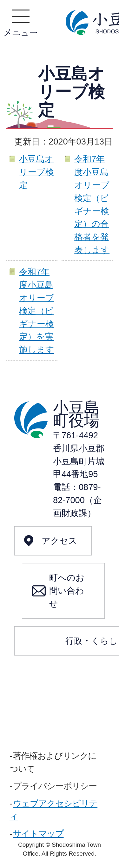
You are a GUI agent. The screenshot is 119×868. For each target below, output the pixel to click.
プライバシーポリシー (55, 786)
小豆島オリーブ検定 (36, 172)
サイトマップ (38, 834)
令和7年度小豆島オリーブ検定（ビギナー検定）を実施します (37, 311)
